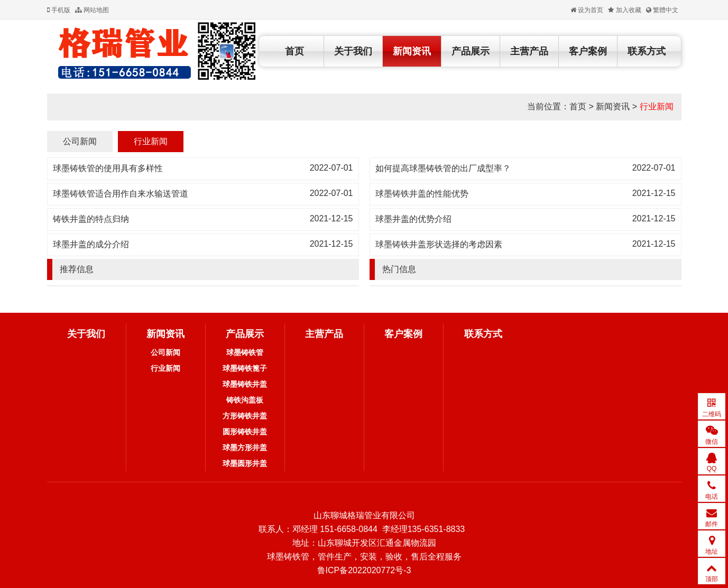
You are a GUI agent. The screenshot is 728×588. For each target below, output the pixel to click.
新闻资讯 (412, 51)
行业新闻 (657, 106)
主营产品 (529, 51)
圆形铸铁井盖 (245, 432)
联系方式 (647, 51)
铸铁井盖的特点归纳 (91, 219)
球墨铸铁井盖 (245, 384)
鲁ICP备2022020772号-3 (364, 570)
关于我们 (353, 51)
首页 (294, 51)
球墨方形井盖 (245, 447)
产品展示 (471, 51)
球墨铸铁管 (245, 352)
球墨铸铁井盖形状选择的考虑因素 (439, 244)
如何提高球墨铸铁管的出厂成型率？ (443, 168)
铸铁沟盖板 (245, 400)
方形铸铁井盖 (245, 416)
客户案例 (588, 51)
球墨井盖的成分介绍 (91, 244)
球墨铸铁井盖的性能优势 (422, 194)
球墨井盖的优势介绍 (413, 219)
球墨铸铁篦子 (245, 368)
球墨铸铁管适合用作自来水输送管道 (121, 194)
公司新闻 (80, 141)
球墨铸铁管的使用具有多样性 (108, 168)
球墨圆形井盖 (245, 463)
